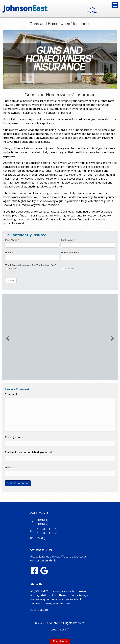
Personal (68, 269)
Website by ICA (60, 630)
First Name (12, 240)
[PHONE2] (91, 12)
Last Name (68, 240)
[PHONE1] (91, 8)
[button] (8, 338)
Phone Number (70, 253)
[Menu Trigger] (115, 5)
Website (10, 467)
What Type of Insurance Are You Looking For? (31, 265)
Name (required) (15, 437)
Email (9, 253)
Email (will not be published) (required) (29, 452)
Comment (11, 394)
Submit (11, 281)
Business (12, 269)
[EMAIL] (40, 538)
